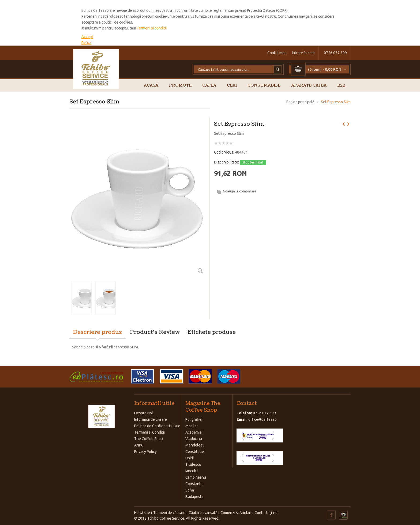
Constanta (194, 484)
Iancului (192, 471)
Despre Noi (143, 413)
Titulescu (193, 464)
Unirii (190, 458)
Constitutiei (195, 452)
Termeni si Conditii (149, 432)
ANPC (139, 445)
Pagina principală (300, 102)
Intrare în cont (303, 53)
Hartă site (142, 513)
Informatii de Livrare (151, 419)
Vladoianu (194, 439)
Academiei (194, 432)
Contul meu (277, 53)
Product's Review (155, 332)
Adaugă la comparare (239, 191)
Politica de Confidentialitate (157, 426)
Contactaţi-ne (266, 513)
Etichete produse (212, 332)
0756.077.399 (335, 53)
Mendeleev (195, 445)
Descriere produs (97, 332)
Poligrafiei (194, 419)
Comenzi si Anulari (236, 513)
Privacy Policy (145, 452)
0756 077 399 (264, 413)
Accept (87, 37)
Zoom (200, 271)
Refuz (86, 43)
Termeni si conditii (152, 28)
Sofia (190, 490)
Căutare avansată (203, 513)
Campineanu (196, 477)
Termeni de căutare (169, 513)
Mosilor (192, 426)
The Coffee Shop (149, 439)
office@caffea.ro (262, 419)
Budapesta (194, 497)
